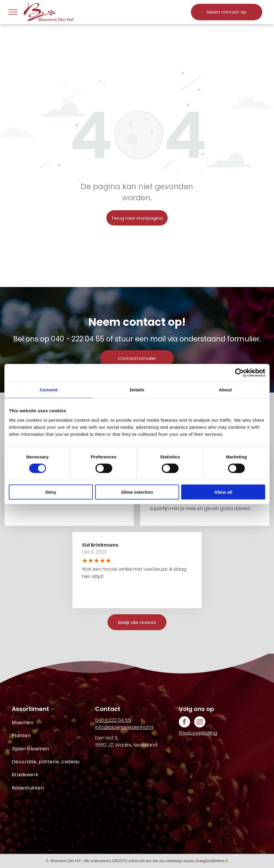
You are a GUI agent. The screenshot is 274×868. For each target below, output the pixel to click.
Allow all (223, 492)
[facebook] (184, 723)
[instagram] (200, 723)
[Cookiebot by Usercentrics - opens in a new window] (239, 373)
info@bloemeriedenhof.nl (124, 727)
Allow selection (137, 492)
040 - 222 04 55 (78, 339)
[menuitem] (53, 723)
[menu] (13, 12)
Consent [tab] (49, 390)
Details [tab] (137, 390)
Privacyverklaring (198, 733)
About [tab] (225, 390)
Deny (51, 492)
